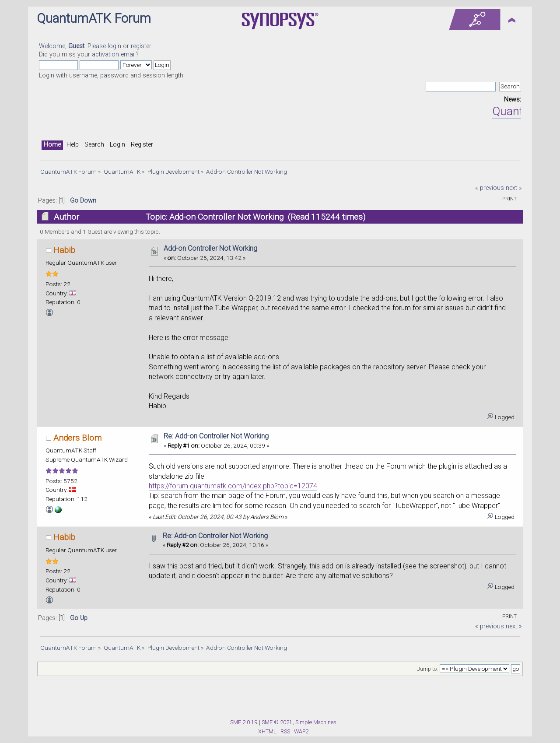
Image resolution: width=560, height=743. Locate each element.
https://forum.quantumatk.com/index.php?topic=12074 (233, 486)
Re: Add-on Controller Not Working (216, 436)
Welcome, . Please (73, 46)
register (141, 46)
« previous (490, 188)
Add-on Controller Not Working (210, 248)
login (114, 46)
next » (514, 188)
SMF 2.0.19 (244, 722)
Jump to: (427, 669)
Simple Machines (316, 722)
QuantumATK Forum (94, 18)
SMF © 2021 (277, 722)
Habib (64, 250)
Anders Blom (77, 438)
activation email (114, 54)
